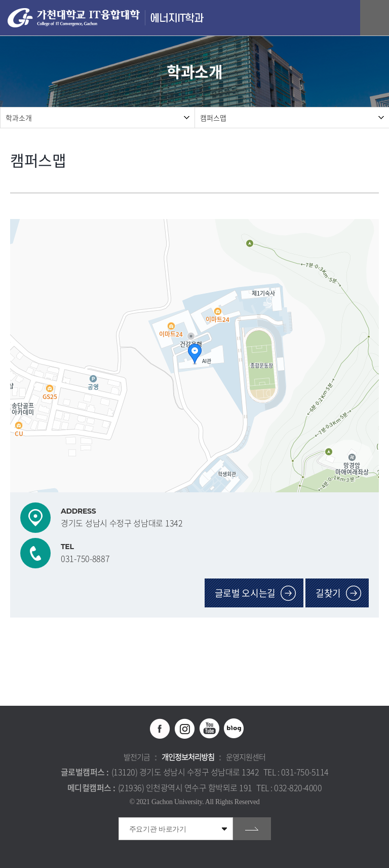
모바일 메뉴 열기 (376, 18)
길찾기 (328, 593)
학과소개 (19, 118)
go (252, 829)
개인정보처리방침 (188, 757)
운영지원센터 (246, 757)
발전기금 (137, 757)
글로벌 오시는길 (245, 593)
